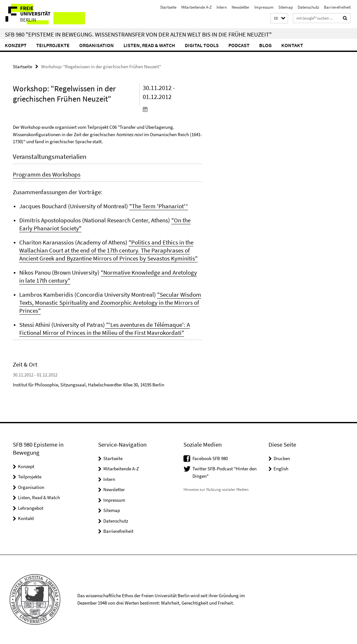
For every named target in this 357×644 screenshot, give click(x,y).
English (281, 469)
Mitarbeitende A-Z (196, 7)
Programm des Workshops (47, 174)
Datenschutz (308, 7)
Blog (265, 45)
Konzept (16, 45)
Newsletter (241, 7)
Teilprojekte (53, 45)
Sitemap (286, 7)
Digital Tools (202, 45)
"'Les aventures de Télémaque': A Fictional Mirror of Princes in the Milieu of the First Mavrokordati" (105, 329)
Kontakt (292, 45)
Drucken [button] (282, 458)
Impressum (264, 7)
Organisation (97, 45)
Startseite (168, 7)
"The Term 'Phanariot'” (159, 206)
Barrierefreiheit (337, 7)
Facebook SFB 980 (210, 458)
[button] (279, 18)
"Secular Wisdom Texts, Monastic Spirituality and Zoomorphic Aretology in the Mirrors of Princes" (110, 302)
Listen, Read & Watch (149, 45)
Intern (222, 7)
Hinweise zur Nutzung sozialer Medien (216, 489)
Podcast (239, 45)
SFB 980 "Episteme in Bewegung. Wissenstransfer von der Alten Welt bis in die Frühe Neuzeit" (138, 34)
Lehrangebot (31, 508)
